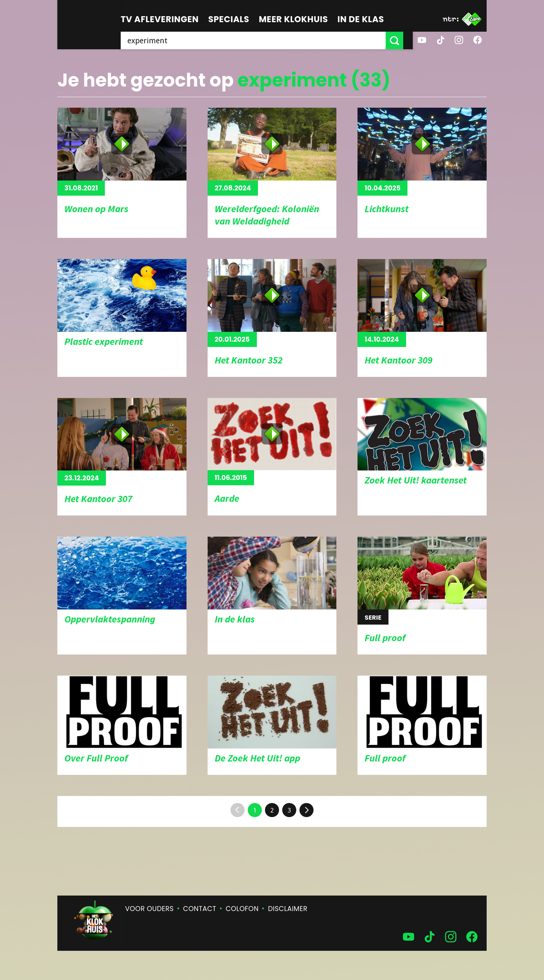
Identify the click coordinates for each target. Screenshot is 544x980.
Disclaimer (288, 909)
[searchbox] (258, 40)
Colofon (242, 909)
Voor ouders (150, 909)
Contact (200, 909)
